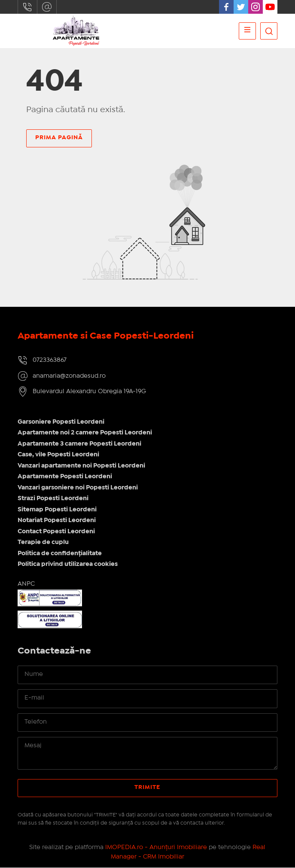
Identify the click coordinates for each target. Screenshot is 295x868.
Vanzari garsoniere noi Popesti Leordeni (78, 488)
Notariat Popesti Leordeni (57, 521)
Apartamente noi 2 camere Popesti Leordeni (85, 433)
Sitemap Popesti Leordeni (57, 510)
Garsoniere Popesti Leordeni (61, 422)
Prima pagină (59, 138)
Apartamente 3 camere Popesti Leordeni (79, 444)
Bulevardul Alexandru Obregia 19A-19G (89, 392)
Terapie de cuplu (43, 543)
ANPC (26, 584)
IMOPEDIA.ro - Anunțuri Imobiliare (156, 847)
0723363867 (27, 7)
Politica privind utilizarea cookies (68, 565)
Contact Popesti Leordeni (56, 532)
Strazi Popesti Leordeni (53, 499)
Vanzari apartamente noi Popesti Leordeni (81, 466)
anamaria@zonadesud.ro (47, 7)
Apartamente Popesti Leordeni (65, 477)
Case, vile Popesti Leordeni (58, 455)
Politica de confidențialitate (60, 553)
